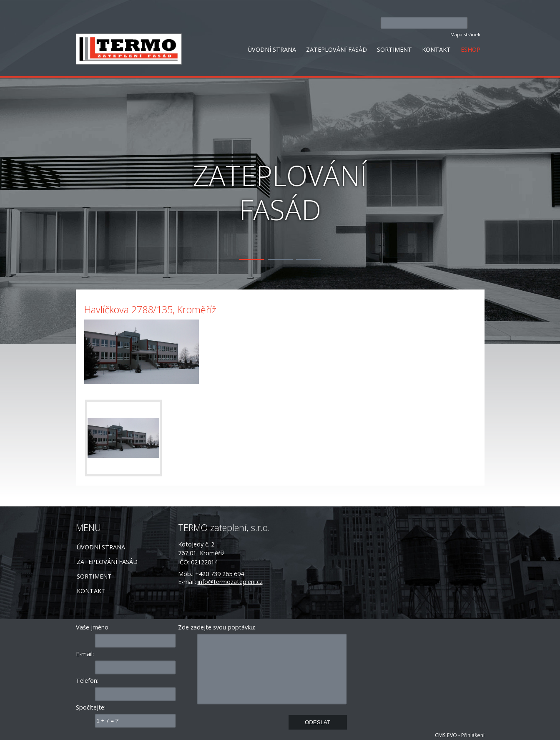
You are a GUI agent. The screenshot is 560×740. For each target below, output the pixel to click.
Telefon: (87, 681)
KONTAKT (436, 49)
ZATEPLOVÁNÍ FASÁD (337, 49)
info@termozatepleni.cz (230, 582)
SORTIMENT (394, 49)
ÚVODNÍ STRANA (272, 49)
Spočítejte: (91, 707)
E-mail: (85, 654)
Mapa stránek (465, 34)
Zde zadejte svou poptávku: (217, 627)
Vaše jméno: (93, 627)
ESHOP (471, 49)
